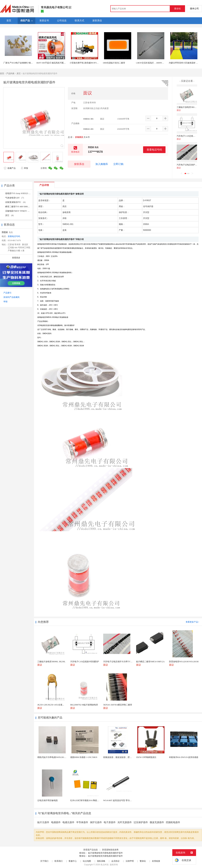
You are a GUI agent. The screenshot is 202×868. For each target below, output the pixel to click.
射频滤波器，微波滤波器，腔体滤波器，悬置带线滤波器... (129, 757)
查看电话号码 (154, 150)
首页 (2, 73)
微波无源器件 (157, 822)
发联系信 (79, 164)
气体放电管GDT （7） (15, 198)
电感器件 (56, 822)
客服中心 (73, 861)
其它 (19, 73)
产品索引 (7, 293)
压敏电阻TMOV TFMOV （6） (19, 211)
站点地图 (87, 861)
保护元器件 (96, 822)
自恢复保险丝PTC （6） (16, 202)
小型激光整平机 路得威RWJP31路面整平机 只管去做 (93, 63)
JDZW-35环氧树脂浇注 (146, 757)
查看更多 (16, 258)
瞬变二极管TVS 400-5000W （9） (20, 207)
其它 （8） (10, 215)
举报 (24, 168)
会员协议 (115, 861)
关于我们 (44, 861)
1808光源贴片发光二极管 (114, 63)
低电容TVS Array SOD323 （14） (20, 193)
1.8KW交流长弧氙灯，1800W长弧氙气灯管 (155, 63)
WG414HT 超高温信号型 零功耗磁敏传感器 (123, 800)
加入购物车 (102, 164)
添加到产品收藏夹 (12, 297)
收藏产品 (10, 168)
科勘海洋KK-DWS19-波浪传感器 (184, 757)
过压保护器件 (141, 822)
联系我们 (59, 861)
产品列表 (10, 73)
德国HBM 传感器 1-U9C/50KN (84, 757)
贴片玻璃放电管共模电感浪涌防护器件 (105, 853)
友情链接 (156, 861)
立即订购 (118, 164)
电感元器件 (68, 822)
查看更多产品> (192, 622)
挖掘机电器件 (173, 822)
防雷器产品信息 (91, 850)
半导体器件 (82, 822)
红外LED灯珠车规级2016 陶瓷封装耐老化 (89, 800)
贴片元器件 (43, 822)
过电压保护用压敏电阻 (48, 800)
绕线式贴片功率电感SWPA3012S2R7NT (55, 757)
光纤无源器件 (125, 822)
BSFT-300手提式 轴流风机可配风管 (52, 63)
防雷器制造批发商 (110, 850)
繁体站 (143, 861)
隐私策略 (101, 861)
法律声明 (130, 861)
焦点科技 (105, 865)
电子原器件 (110, 822)
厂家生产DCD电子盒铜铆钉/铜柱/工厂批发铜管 (24, 63)
